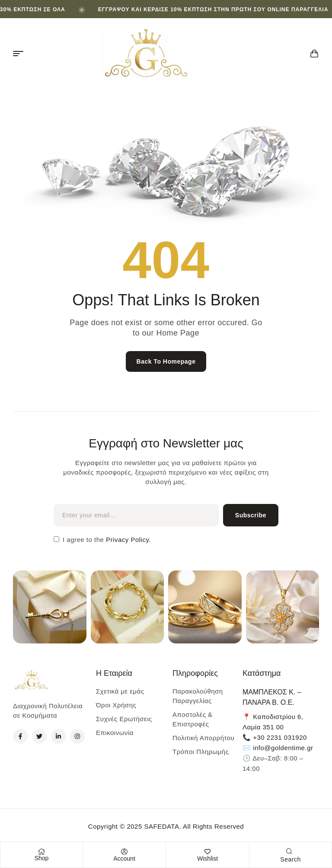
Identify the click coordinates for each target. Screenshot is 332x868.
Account (124, 858)
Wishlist (207, 858)
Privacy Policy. (127, 540)
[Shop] (41, 852)
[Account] (124, 852)
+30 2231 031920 (280, 737)
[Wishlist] (207, 852)
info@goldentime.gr (283, 748)
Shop (42, 858)
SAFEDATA (161, 826)
